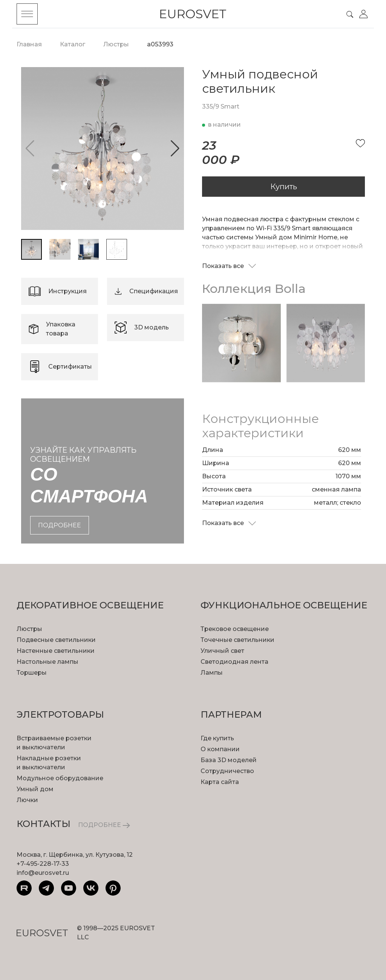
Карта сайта (220, 782)
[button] (175, 149)
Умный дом (35, 789)
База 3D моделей (229, 760)
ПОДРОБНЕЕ (104, 825)
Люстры (29, 629)
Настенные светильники (56, 651)
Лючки (27, 800)
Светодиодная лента (234, 662)
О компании (220, 749)
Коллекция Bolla (254, 289)
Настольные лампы (47, 662)
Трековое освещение (235, 629)
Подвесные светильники (56, 640)
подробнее (60, 525)
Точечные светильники (237, 640)
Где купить (217, 738)
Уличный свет (222, 651)
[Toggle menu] (27, 14)
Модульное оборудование (60, 778)
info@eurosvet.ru (43, 873)
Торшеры (32, 673)
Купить (284, 187)
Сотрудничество (227, 771)
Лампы (212, 673)
